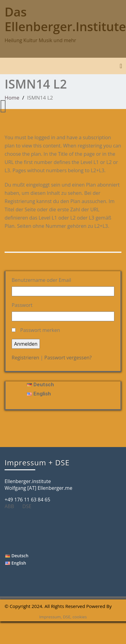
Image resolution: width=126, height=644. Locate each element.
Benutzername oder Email (41, 280)
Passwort (22, 305)
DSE (29, 506)
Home (12, 98)
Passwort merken (40, 330)
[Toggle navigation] (121, 66)
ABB (12, 506)
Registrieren (25, 358)
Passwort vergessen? (68, 358)
